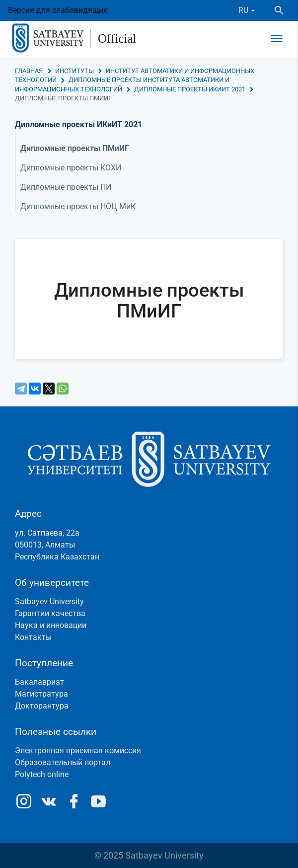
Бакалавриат (39, 682)
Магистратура (41, 694)
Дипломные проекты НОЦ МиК (78, 206)
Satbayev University (49, 601)
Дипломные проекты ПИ (66, 187)
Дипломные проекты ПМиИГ (75, 148)
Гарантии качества (50, 613)
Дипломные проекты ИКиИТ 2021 (190, 89)
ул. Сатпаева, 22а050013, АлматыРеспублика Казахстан (57, 545)
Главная (29, 71)
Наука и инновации (51, 625)
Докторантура (42, 706)
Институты (74, 71)
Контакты (33, 637)
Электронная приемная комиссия (78, 750)
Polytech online (42, 774)
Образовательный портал (63, 762)
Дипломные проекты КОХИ (71, 168)
